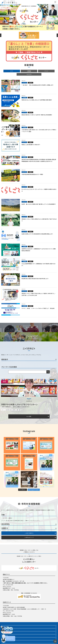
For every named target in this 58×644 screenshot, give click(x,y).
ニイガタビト (5, 636)
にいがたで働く (5, 627)
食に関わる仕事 (9, 410)
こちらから (8, 586)
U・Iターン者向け (7, 518)
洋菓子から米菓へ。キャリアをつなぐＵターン (19, 404)
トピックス (29, 74)
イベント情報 (5, 633)
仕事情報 (29, 71)
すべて (12, 71)
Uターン (3, 410)
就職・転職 (19, 410)
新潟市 (14, 410)
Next (57, 35)
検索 (48, 372)
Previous (1, 35)
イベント (46, 71)
